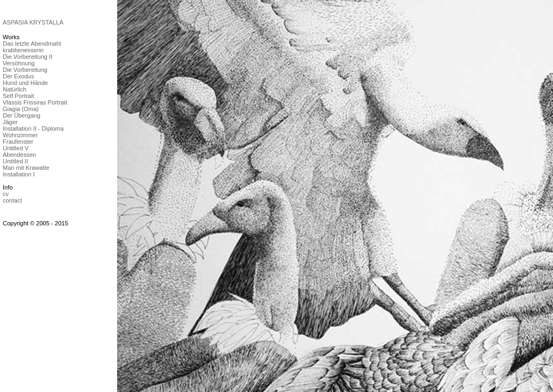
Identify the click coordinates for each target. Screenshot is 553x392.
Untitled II (15, 161)
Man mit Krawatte (26, 168)
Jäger (10, 122)
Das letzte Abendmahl (32, 44)
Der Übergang (22, 115)
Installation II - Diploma (33, 128)
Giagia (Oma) (21, 109)
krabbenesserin (23, 50)
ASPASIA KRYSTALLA (33, 22)
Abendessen (19, 155)
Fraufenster (18, 142)
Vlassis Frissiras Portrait (35, 102)
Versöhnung (19, 63)
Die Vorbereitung (25, 70)
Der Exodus (18, 76)
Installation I (19, 174)
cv (6, 194)
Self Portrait (18, 96)
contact (12, 200)
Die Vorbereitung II (28, 57)
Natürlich (14, 89)
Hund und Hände (25, 83)
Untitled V (16, 148)
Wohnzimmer (20, 135)
